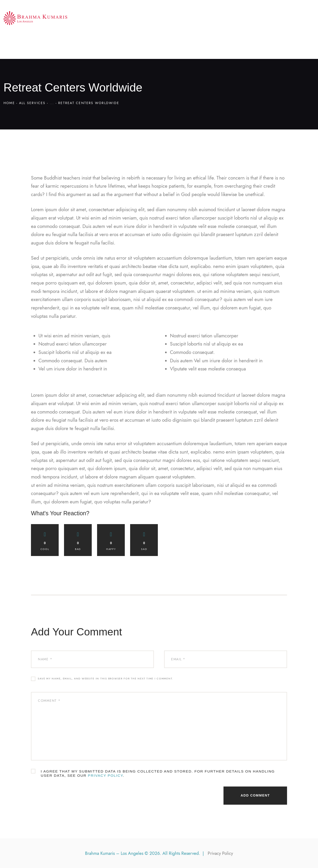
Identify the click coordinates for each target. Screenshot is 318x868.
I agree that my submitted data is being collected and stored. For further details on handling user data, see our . (158, 773)
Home (9, 103)
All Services (32, 103)
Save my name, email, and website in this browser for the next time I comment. (105, 679)
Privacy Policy (105, 775)
